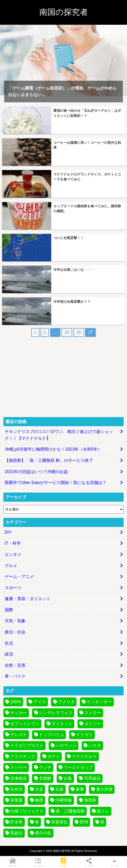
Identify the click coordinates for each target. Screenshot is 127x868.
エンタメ (13, 554)
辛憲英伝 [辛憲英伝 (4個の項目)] (59, 822)
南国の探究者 (64, 12)
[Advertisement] (63, 376)
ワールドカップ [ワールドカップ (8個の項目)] (78, 767)
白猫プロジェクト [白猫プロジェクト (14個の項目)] (27, 811)
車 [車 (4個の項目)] (37, 822)
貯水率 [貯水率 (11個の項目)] (16, 822)
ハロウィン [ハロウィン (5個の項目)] (66, 746)
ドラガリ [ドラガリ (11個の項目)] (84, 735)
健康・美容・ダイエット (28, 599)
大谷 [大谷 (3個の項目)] (39, 789)
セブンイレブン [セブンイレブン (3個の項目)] (25, 724)
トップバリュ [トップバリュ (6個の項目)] (52, 735)
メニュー (38, 862)
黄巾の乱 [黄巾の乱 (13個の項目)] (43, 833)
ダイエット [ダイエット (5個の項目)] (62, 724)
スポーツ (13, 588)
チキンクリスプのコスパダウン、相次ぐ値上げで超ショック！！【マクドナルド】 (59, 435)
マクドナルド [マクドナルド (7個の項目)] (84, 756)
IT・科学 (13, 543)
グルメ (11, 566)
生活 (9, 643)
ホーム (13, 862)
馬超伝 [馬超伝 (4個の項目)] (16, 833)
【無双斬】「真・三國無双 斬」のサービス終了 (49, 460)
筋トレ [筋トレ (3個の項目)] (103, 811)
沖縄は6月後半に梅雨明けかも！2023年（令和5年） (53, 449)
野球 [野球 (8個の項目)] (84, 822)
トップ (114, 862)
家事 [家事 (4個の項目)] (80, 789)
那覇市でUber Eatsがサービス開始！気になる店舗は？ (56, 483)
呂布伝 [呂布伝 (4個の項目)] (16, 789)
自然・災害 (15, 665)
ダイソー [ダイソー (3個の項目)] (93, 724)
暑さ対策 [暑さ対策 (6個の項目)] (104, 789)
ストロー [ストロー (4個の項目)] (93, 713)
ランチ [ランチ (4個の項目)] (45, 767)
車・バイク (15, 676)
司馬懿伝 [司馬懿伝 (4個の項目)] (92, 778)
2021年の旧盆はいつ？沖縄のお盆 (36, 472)
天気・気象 (15, 621)
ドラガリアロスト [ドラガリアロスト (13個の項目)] (27, 746)
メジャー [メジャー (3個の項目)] (18, 767)
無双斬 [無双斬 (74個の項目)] (90, 800)
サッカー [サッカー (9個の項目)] (18, 713)
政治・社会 (15, 632)
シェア (89, 862)
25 (67, 332)
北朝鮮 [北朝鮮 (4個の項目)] (45, 778)
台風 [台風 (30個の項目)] (68, 778)
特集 (63, 862)
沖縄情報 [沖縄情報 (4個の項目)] (63, 800)
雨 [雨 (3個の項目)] (102, 822)
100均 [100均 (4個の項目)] (16, 702)
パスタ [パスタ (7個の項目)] (95, 746)
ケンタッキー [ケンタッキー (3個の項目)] (99, 702)
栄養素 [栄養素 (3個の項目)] (16, 800)
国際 (9, 610)
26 (79, 332)
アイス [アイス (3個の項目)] (40, 702)
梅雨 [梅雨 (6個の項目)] (39, 800)
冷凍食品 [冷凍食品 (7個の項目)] (18, 778)
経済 (9, 654)
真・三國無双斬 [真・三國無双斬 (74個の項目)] (70, 811)
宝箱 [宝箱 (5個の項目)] (59, 789)
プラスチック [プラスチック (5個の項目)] (23, 756)
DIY (8, 532)
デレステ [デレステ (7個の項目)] (18, 735)
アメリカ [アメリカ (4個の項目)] (66, 702)
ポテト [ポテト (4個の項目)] (54, 756)
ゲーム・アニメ (19, 577)
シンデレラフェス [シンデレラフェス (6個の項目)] (56, 713)
